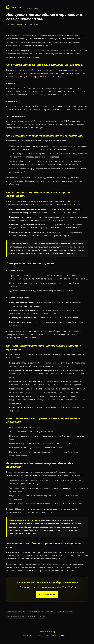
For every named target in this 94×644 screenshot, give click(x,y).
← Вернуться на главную (47, 632)
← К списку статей (32, 9)
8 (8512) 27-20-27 (47, 594)
